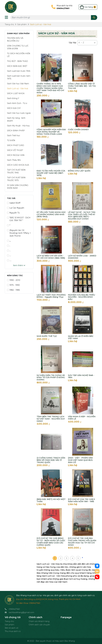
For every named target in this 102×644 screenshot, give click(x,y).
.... (9, 255)
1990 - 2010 (14, 280)
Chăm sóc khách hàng (39, 621)
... (9, 251)
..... (9, 260)
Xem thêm (19, 265)
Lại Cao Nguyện (16, 208)
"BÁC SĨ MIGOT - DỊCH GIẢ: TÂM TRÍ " (19, 219)
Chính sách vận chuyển (39, 625)
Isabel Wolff (14, 203)
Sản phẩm (9, 625)
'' (9, 225)
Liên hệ (73, 91)
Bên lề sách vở (11, 628)
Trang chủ (9, 621)
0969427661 (14, 609)
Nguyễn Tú (13, 213)
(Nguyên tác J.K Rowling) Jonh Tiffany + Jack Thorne (19, 233)
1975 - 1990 (13, 285)
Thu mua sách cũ (13, 631)
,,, (9, 241)
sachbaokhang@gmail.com (21, 612)
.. (9, 246)
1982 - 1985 (13, 290)
